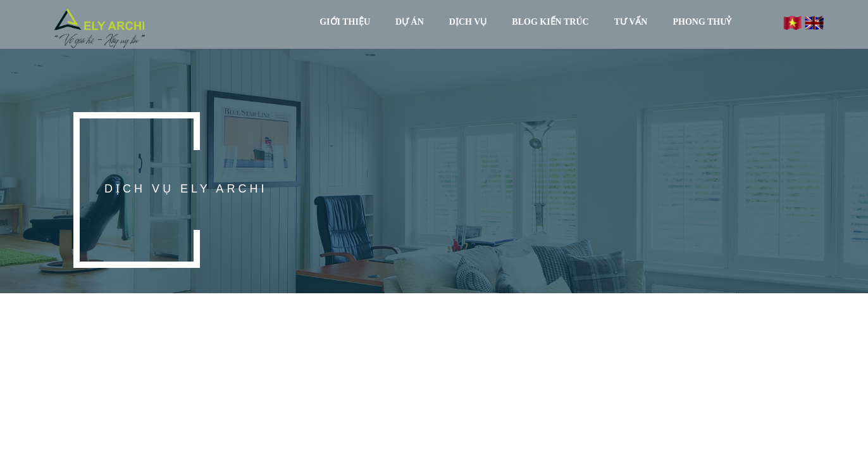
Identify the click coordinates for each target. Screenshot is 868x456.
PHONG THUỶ (702, 22)
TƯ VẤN (631, 22)
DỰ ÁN (410, 22)
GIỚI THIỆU (345, 22)
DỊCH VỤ (468, 22)
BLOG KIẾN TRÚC (550, 22)
